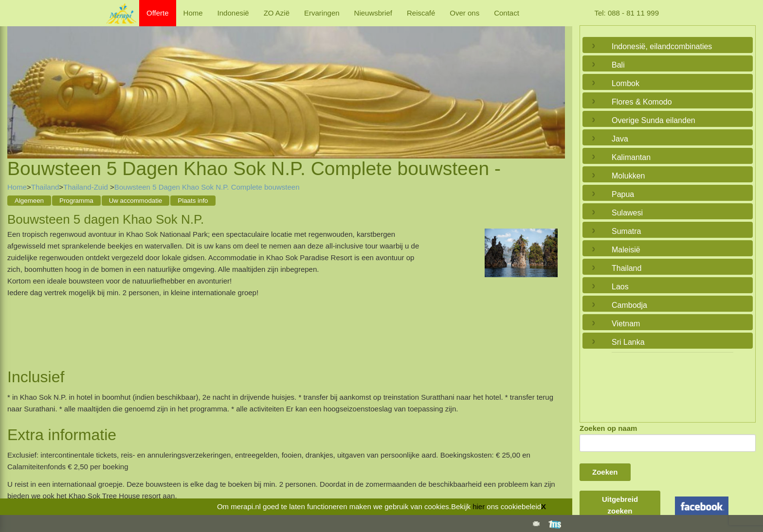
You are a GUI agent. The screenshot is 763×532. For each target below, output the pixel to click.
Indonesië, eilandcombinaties (662, 46)
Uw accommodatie (136, 201)
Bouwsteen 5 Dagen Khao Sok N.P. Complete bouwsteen (207, 187)
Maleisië (626, 250)
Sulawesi (627, 213)
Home (193, 13)
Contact (507, 13)
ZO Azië (277, 13)
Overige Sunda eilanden (654, 120)
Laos (620, 287)
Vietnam (626, 324)
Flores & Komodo (642, 102)
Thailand (45, 187)
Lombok (626, 83)
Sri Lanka (628, 342)
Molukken (628, 176)
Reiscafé (421, 13)
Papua (623, 194)
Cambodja (629, 305)
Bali (618, 65)
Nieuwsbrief (373, 13)
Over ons (464, 13)
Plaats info (193, 201)
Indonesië (233, 13)
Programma (76, 201)
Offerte (158, 13)
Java (620, 139)
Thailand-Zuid (87, 187)
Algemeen (29, 201)
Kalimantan (631, 157)
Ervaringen (322, 13)
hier (479, 506)
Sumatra (626, 231)
